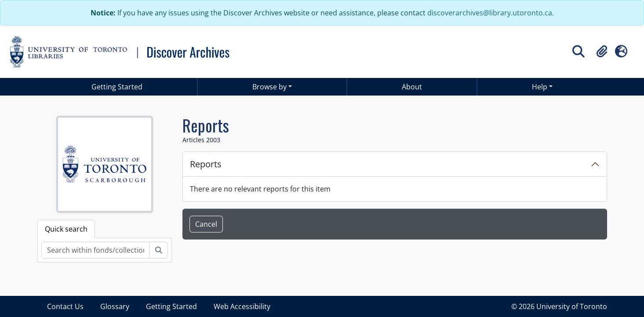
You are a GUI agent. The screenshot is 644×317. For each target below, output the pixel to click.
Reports (206, 164)
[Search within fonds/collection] (96, 250)
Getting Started (117, 87)
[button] (602, 52)
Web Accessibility (242, 306)
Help (540, 87)
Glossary (115, 306)
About (412, 87)
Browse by (269, 87)
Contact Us (65, 306)
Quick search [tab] (66, 229)
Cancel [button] (206, 224)
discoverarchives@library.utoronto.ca (490, 13)
